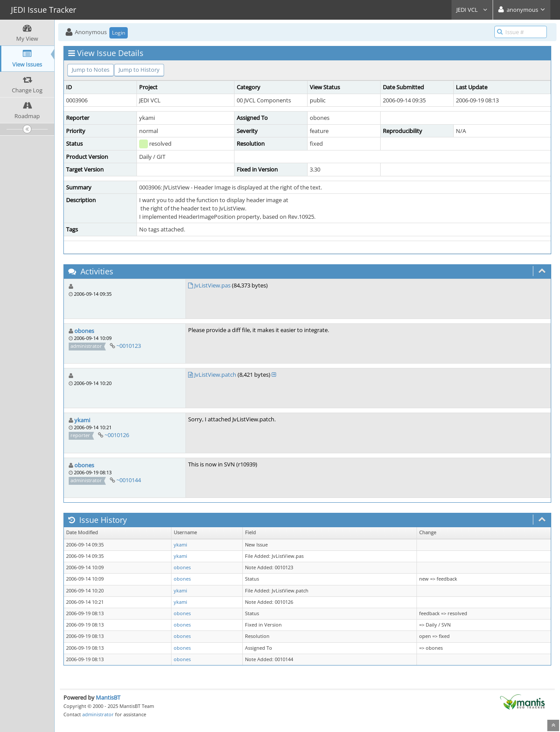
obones (84, 331)
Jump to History (139, 70)
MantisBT (108, 697)
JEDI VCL (472, 10)
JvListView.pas (212, 285)
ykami (82, 420)
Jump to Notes (91, 70)
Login (119, 33)
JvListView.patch (215, 375)
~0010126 (117, 435)
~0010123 (129, 346)
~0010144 (129, 480)
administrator (98, 714)
